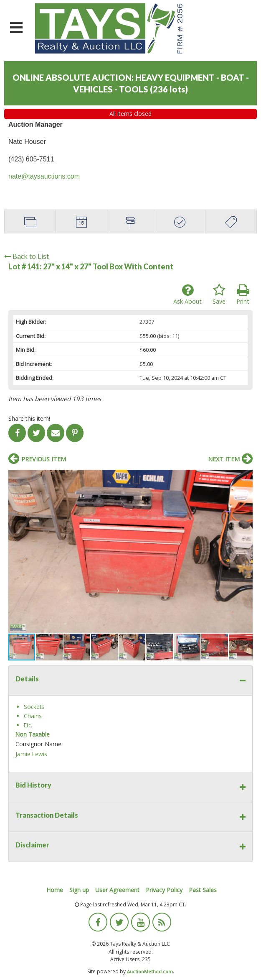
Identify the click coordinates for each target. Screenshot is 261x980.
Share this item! (29, 418)
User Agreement (117, 890)
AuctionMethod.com (150, 971)
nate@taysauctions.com (44, 176)
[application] (259, 978)
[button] (245, 477)
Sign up (79, 890)
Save (219, 294)
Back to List (27, 256)
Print (243, 294)
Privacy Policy (164, 890)
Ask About (188, 294)
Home (55, 890)
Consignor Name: (39, 744)
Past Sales (203, 890)
